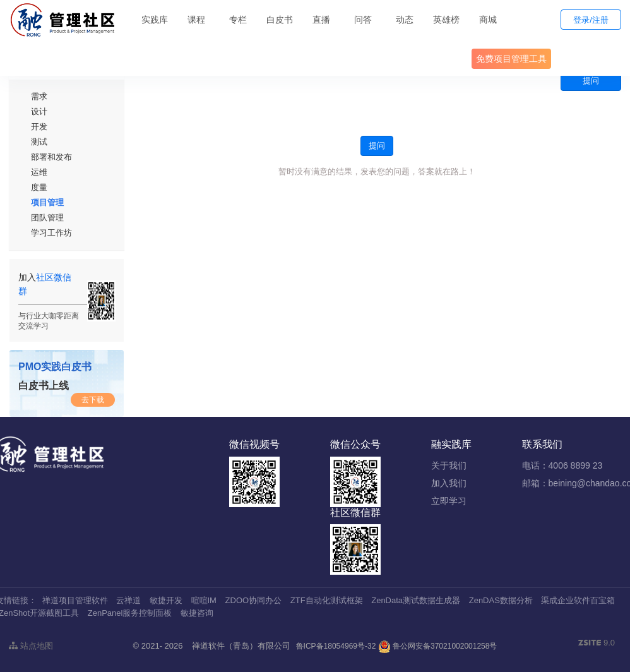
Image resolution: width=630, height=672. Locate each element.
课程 (196, 20)
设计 (39, 111)
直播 (321, 20)
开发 (39, 127)
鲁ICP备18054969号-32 (336, 646)
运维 (39, 172)
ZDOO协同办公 (254, 600)
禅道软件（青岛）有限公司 (241, 646)
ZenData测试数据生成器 (416, 600)
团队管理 (47, 218)
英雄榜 (446, 20)
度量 (39, 187)
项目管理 (47, 202)
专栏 (238, 20)
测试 (39, 142)
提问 (591, 81)
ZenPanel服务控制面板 (130, 613)
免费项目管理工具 (511, 59)
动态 (405, 20)
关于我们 (449, 465)
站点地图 (31, 646)
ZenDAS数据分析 (501, 600)
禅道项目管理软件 (75, 600)
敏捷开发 (166, 600)
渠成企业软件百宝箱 (578, 600)
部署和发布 (51, 157)
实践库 (155, 20)
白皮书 (280, 20)
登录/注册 (591, 20)
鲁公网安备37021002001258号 (438, 646)
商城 (488, 20)
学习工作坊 (51, 233)
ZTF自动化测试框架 (327, 600)
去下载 (93, 400)
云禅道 (128, 600)
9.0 (597, 644)
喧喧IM (204, 600)
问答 (363, 20)
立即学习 (449, 501)
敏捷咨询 (197, 613)
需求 (39, 96)
